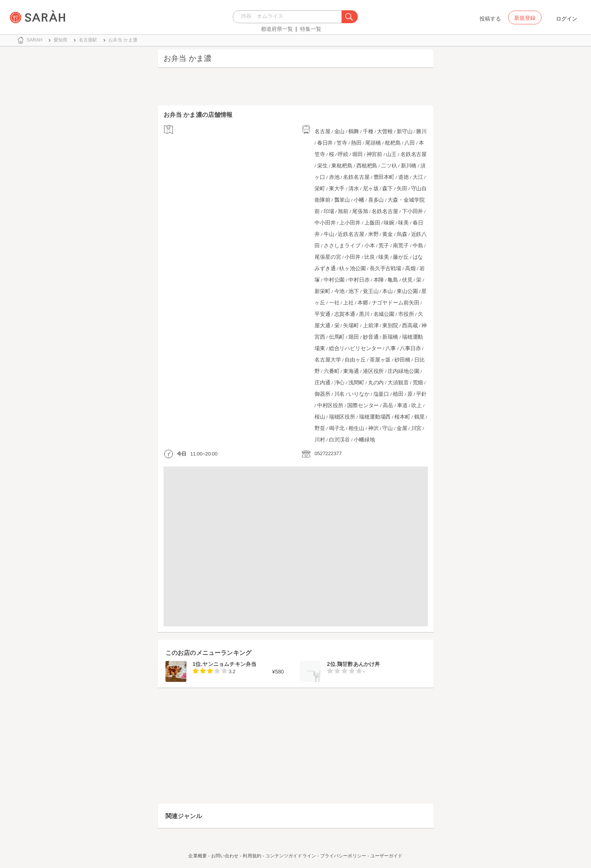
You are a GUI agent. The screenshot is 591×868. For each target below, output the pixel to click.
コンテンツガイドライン (291, 856)
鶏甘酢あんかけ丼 (359, 664)
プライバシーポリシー (343, 856)
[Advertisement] (296, 88)
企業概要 (197, 856)
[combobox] (289, 17)
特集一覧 (311, 29)
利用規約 (252, 856)
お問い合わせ (225, 856)
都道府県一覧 (277, 29)
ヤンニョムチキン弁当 (229, 664)
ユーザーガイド (387, 856)
